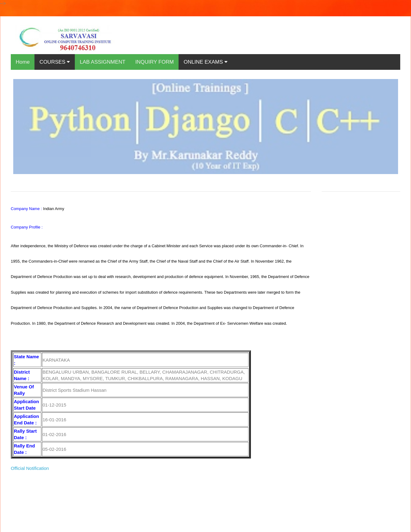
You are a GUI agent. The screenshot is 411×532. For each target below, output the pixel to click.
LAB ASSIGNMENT (103, 62)
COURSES (55, 62)
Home (23, 62)
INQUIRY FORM (154, 62)
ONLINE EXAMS (205, 62)
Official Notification (30, 468)
